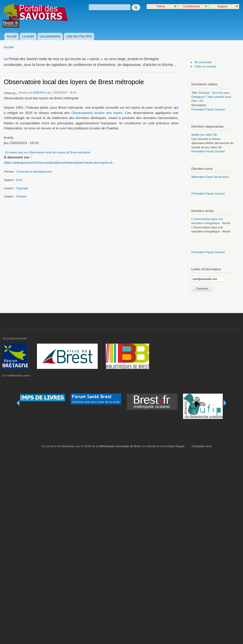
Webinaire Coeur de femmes (210, 177)
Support (222, 6)
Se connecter (203, 62)
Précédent (198, 109)
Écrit (19, 180)
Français (21, 196)
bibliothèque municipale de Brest (120, 446)
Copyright (22, 188)
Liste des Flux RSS (79, 36)
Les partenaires (50, 36)
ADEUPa (38, 92)
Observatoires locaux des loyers (97, 113)
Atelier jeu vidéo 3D (204, 135)
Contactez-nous (202, 446)
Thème (161, 6)
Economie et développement (34, 172)
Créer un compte (205, 66)
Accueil (12, 36)
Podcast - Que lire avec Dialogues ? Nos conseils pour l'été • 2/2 (211, 97)
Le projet (28, 36)
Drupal (180, 446)
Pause (210, 109)
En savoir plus (48, 152)
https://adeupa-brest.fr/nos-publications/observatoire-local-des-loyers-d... (59, 163)
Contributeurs (192, 6)
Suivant (220, 109)
